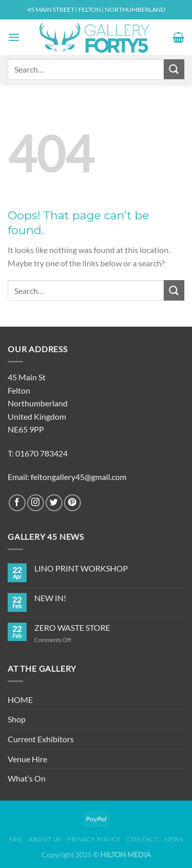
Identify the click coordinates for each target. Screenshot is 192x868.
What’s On (27, 778)
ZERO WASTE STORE (72, 627)
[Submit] (174, 69)
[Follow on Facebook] (17, 503)
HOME (20, 700)
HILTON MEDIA (126, 854)
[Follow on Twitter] (54, 503)
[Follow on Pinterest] (72, 503)
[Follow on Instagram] (36, 503)
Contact (142, 839)
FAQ (16, 839)
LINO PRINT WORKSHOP (81, 568)
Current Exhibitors (41, 739)
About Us (45, 839)
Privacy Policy (94, 839)
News (174, 839)
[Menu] (14, 37)
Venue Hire (27, 759)
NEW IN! (50, 598)
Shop (17, 719)
